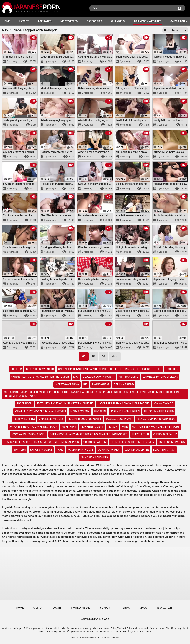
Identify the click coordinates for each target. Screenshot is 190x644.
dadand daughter (137, 450)
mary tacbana (80, 411)
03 (104, 356)
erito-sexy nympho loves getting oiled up (65, 404)
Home (20, 608)
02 (94, 356)
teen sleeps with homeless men (132, 442)
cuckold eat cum (95, 442)
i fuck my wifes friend (159, 411)
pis (85, 384)
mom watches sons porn (29, 434)
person (113, 427)
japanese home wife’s (125, 411)
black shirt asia (164, 450)
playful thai (140, 434)
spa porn (20, 450)
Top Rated (45, 21)
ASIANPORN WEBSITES (147, 21)
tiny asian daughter (94, 457)
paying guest (100, 384)
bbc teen (100, 411)
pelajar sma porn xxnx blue (156, 419)
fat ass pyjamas (41, 450)
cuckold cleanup (165, 434)
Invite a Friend (81, 608)
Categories (94, 21)
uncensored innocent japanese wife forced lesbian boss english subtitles (110, 369)
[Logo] (32, 9)
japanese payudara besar (160, 377)
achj (60, 450)
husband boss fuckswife (85, 419)
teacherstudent (92, 427)
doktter (16, 369)
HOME (6, 21)
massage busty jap (119, 419)
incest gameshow (67, 384)
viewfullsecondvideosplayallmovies (40, 411)
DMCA (143, 608)
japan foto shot (109, 450)
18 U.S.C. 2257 (165, 608)
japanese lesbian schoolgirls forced (124, 404)
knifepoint (69, 427)
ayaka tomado (164, 404)
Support (106, 608)
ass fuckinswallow (172, 442)
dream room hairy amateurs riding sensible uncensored (89, 434)
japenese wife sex (51, 419)
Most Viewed (69, 21)
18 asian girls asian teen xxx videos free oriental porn (41, 442)
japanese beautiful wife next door (33, 427)
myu (76, 377)
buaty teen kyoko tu (40, 369)
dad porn (172, 369)
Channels (118, 21)
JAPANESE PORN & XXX (95, 619)
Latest (24, 21)
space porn (24, 404)
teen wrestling (24, 419)
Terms (125, 608)
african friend (124, 384)
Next (115, 356)
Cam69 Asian (179, 21)
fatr (125, 427)
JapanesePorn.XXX (91, 638)
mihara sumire (129, 377)
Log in (57, 608)
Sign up (38, 608)
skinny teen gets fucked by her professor (40, 377)
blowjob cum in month (99, 377)
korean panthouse (80, 450)
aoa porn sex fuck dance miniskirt (156, 427)
